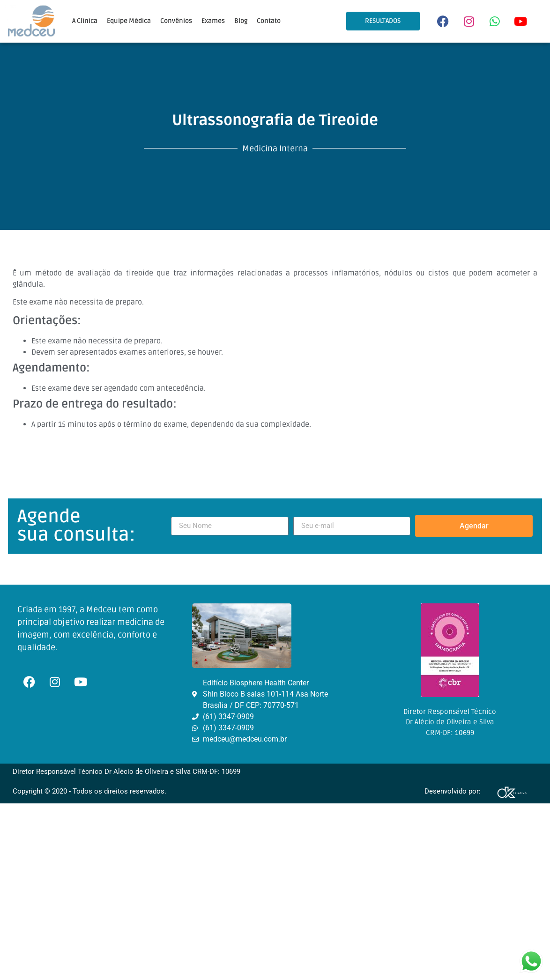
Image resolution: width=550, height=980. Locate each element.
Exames (213, 21)
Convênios (176, 21)
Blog (241, 21)
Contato (269, 21)
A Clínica (85, 21)
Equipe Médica (129, 21)
